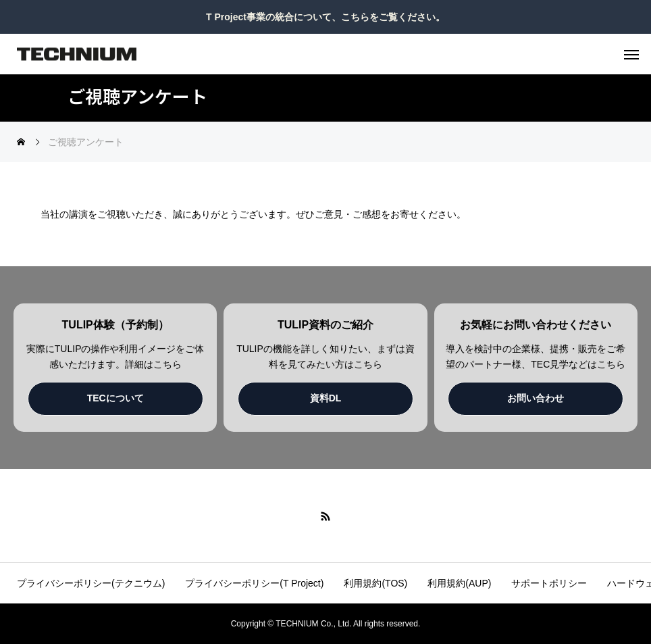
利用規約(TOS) (375, 583)
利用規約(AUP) (459, 583)
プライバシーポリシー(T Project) (254, 583)
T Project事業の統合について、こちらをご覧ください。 (325, 17)
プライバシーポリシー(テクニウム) (91, 583)
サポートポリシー (549, 583)
